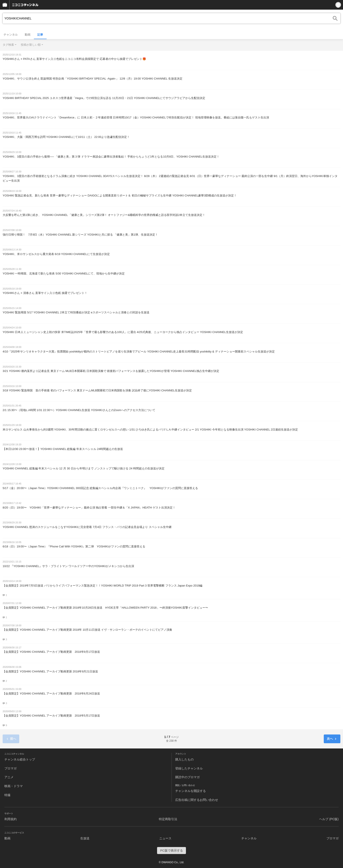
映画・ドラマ (14, 786)
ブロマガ (10, 768)
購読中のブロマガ (187, 777)
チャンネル (11, 35)
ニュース (165, 838)
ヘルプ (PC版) (329, 819)
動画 (28, 35)
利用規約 (10, 819)
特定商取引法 (168, 819)
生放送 (85, 838)
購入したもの (184, 759)
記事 (40, 35)
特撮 (7, 795)
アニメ (9, 777)
